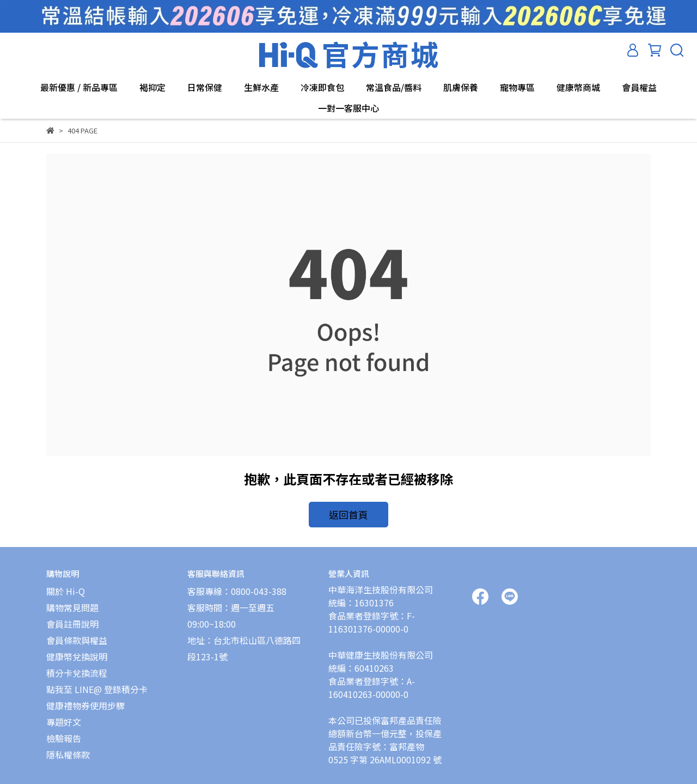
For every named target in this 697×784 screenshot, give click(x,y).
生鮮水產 (261, 87)
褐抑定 (152, 87)
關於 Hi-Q (66, 586)
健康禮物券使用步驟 (85, 701)
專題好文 (64, 717)
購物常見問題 (72, 603)
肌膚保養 (461, 87)
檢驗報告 (64, 733)
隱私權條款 (68, 750)
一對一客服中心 (348, 108)
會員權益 (639, 87)
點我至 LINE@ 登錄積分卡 (97, 684)
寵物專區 (517, 87)
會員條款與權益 (77, 635)
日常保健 (205, 87)
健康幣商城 (578, 87)
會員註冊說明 (72, 619)
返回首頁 (348, 513)
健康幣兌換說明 (77, 652)
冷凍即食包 (322, 87)
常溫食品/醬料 (394, 87)
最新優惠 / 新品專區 (79, 87)
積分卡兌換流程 (77, 668)
